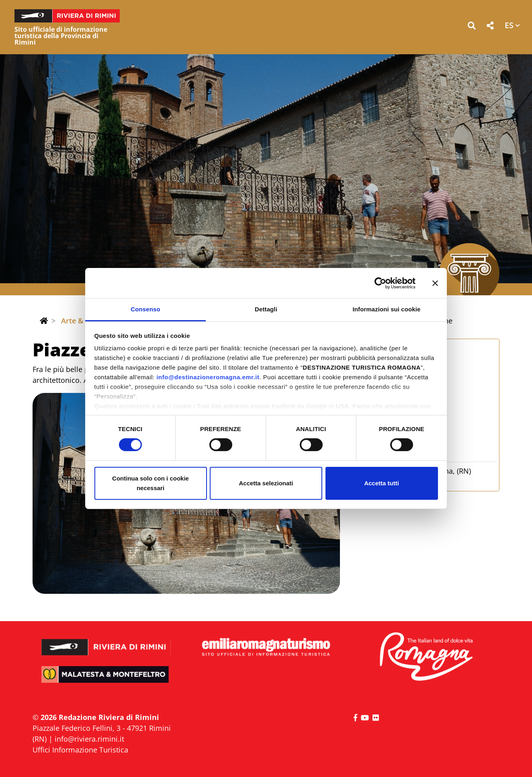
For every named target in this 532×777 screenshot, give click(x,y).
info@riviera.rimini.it (89, 739)
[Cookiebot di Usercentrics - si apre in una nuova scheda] (380, 283)
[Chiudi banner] (435, 283)
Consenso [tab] (145, 309)
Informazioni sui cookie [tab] (387, 309)
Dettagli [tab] (266, 309)
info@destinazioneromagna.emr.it (208, 377)
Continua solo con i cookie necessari (150, 483)
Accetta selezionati (266, 483)
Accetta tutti (382, 483)
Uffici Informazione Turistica (80, 750)
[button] (472, 27)
